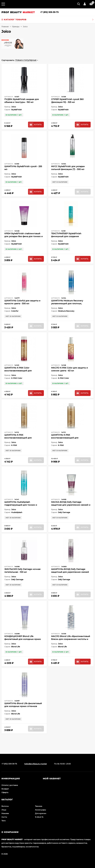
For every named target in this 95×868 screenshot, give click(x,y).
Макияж (5, 813)
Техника (39, 806)
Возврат (5, 789)
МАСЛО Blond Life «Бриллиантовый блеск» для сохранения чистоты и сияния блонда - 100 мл (71, 639)
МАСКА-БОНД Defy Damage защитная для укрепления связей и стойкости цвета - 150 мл (71, 505)
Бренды (16, 27)
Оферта (5, 792)
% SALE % (39, 817)
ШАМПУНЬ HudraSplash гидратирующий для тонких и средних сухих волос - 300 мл (21, 505)
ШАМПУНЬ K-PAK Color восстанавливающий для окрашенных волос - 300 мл (19, 371)
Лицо (4, 810)
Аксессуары (40, 810)
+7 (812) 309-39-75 (49, 12)
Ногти (4, 817)
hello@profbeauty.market (36, 764)
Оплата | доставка (10, 785)
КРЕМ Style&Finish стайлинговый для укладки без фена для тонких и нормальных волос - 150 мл (24, 236)
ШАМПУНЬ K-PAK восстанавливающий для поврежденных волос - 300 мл (21, 438)
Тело (4, 821)
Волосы (5, 806)
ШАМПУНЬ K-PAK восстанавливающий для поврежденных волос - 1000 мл (68, 438)
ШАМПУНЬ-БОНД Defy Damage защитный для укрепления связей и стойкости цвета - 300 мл (70, 572)
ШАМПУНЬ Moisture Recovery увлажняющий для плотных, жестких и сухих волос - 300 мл (68, 304)
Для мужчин (41, 813)
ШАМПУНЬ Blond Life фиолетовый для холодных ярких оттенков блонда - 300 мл (23, 706)
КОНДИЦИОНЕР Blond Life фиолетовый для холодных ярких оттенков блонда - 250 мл (23, 639)
